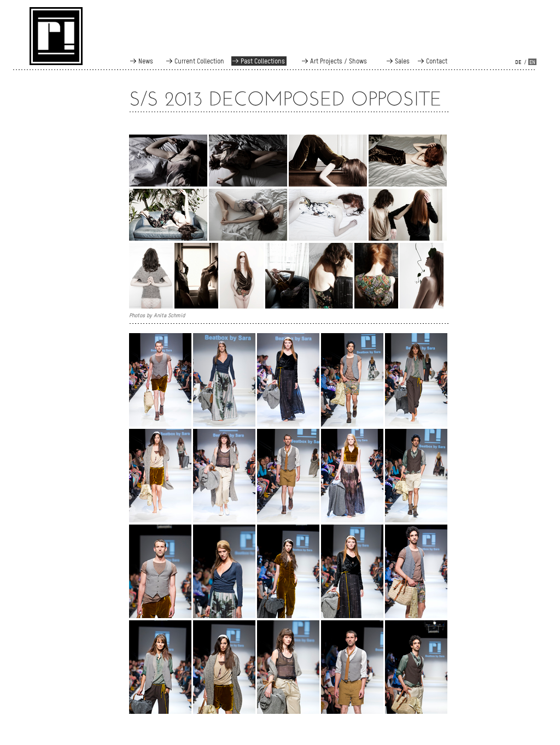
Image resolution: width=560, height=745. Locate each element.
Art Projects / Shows (339, 61)
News (146, 61)
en (532, 62)
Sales (402, 61)
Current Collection (199, 61)
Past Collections (263, 61)
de (518, 62)
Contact (437, 61)
